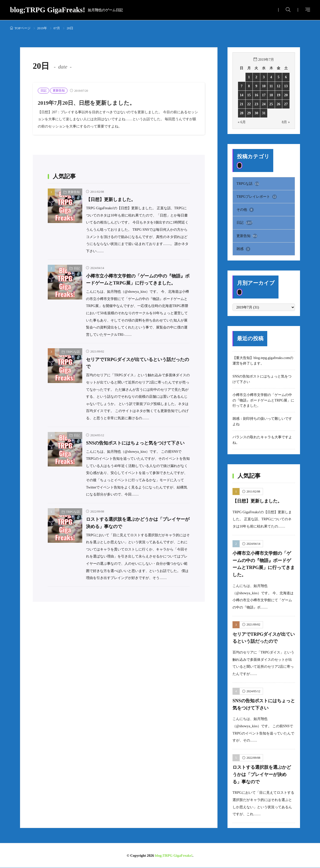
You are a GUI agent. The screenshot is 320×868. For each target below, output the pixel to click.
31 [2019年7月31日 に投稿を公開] (264, 113)
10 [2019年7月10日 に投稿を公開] (264, 86)
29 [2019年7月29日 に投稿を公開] (249, 113)
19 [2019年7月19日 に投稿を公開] (278, 95)
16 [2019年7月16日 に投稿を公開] (256, 95)
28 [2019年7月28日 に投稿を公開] (241, 113)
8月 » (286, 122)
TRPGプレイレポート (257, 197)
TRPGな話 (73, 359)
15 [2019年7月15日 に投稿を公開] (249, 95)
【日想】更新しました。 (112, 199)
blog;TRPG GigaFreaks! (66, 10)
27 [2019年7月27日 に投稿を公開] (286, 104)
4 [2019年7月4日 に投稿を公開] (271, 77)
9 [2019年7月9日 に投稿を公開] (256, 86)
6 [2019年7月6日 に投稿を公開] (286, 77)
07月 (57, 28)
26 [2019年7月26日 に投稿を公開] (278, 104)
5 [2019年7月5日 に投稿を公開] (279, 77)
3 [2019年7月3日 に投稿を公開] (264, 77)
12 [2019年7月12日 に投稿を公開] (278, 86)
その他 (245, 210)
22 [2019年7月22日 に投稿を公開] (249, 104)
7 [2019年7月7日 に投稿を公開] (242, 86)
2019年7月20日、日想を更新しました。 (88, 103)
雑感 (243, 249)
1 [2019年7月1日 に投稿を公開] (249, 77)
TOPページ (22, 28)
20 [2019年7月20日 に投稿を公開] (286, 95)
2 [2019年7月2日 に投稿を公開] (256, 77)
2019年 (42, 28)
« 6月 (242, 122)
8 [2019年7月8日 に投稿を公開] (249, 86)
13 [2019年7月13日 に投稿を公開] (286, 86)
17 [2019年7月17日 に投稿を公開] (264, 95)
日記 (43, 90)
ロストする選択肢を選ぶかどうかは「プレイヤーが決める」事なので (263, 775)
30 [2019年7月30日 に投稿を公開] (256, 113)
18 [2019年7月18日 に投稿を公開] (271, 95)
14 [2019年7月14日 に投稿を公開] (241, 95)
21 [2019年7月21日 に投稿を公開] (241, 104)
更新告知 (59, 90)
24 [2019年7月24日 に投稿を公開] (264, 104)
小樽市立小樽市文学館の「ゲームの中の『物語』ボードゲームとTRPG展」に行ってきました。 (135, 283)
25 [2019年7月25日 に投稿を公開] (271, 104)
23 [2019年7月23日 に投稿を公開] (256, 104)
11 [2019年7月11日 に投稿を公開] (271, 86)
